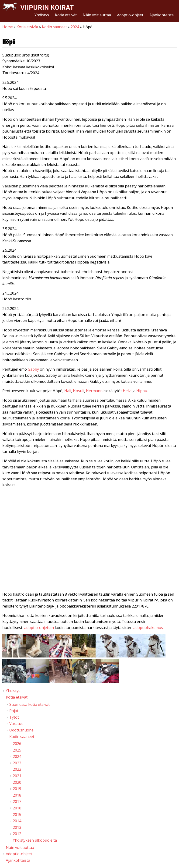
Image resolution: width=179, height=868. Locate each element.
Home (8, 27)
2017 (17, 801)
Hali (68, 391)
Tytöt (14, 717)
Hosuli (79, 391)
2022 (17, 769)
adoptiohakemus (148, 628)
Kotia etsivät (66, 15)
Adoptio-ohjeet (130, 15)
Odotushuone (21, 730)
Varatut (16, 724)
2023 (17, 763)
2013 (17, 827)
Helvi (128, 391)
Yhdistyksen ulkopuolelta (35, 840)
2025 (17, 750)
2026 (17, 744)
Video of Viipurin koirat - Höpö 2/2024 (89, 541)
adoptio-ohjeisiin (39, 628)
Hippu (142, 391)
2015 (17, 815)
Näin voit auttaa (97, 15)
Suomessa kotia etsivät (29, 704)
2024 (75, 27)
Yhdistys (42, 15)
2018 (17, 795)
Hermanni (95, 391)
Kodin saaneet (54, 27)
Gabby (34, 369)
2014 (17, 821)
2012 (17, 834)
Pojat (14, 711)
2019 (17, 789)
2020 (17, 782)
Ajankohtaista (162, 15)
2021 (17, 776)
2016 (17, 808)
